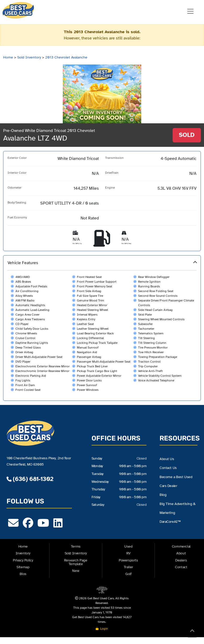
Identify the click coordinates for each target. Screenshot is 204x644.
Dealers (181, 560)
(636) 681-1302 (30, 479)
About (181, 553)
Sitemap (23, 567)
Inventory (23, 553)
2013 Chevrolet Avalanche (66, 57)
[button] (102, 328)
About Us (167, 459)
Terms (76, 546)
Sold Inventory (29, 57)
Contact (181, 567)
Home (8, 57)
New (76, 571)
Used (128, 546)
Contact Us (168, 468)
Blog (163, 495)
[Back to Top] (192, 632)
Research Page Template (76, 562)
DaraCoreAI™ (170, 522)
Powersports (128, 560)
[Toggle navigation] (190, 11)
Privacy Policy (23, 560)
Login (102, 629)
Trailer (128, 567)
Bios (23, 574)
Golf (128, 574)
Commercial (181, 546)
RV (128, 553)
